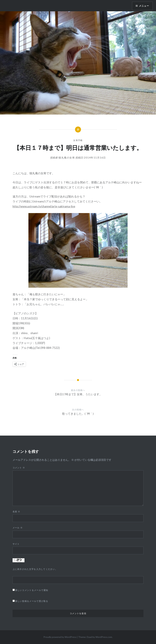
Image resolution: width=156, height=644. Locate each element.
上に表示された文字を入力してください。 (35, 569)
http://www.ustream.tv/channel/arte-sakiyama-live (44, 206)
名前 (16, 512)
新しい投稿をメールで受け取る (32, 601)
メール (18, 528)
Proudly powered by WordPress (60, 637)
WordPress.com (104, 637)
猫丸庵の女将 (67, 158)
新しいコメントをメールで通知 (32, 590)
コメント (19, 468)
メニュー (144, 6)
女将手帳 (78, 140)
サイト (16, 544)
